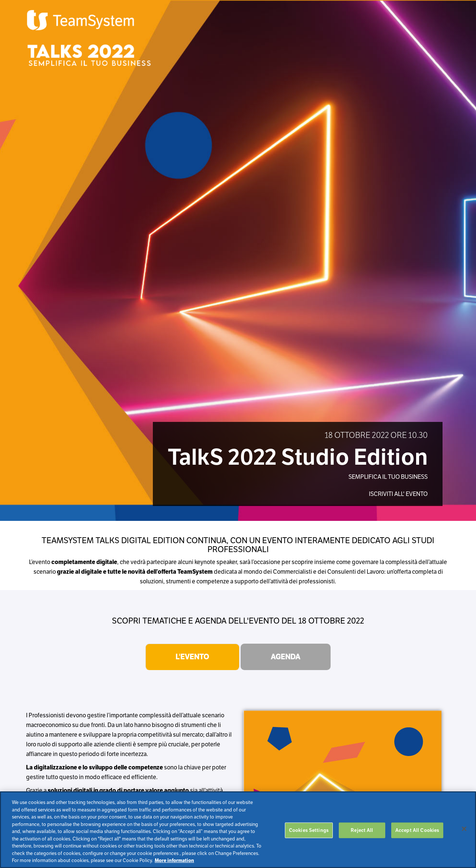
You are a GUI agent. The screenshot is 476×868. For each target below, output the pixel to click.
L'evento (192, 657)
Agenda (286, 657)
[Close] (464, 829)
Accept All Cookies (417, 830)
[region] (238, 830)
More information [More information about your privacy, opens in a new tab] (174, 860)
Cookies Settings (309, 830)
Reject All (362, 830)
